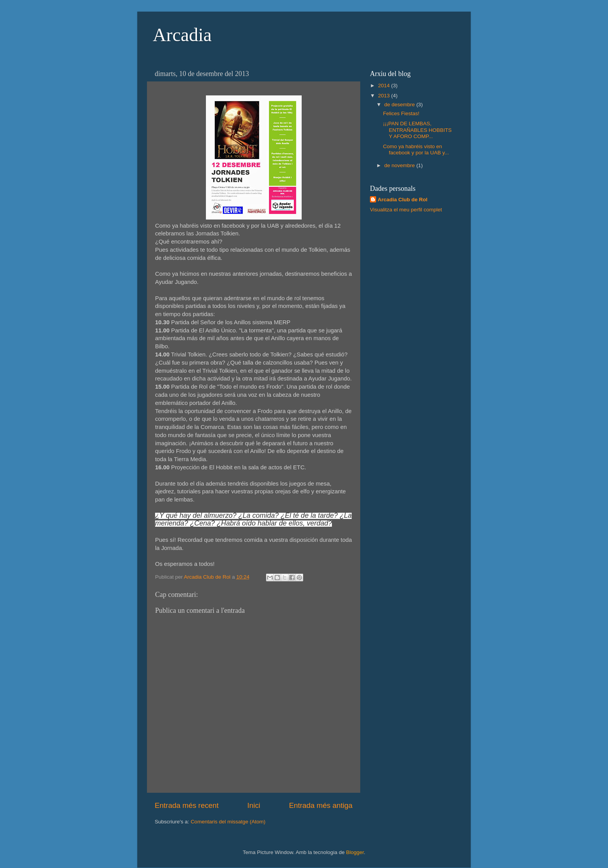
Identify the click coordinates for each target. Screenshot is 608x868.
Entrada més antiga (321, 805)
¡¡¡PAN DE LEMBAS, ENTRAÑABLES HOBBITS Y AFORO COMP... (417, 130)
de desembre (400, 105)
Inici (254, 805)
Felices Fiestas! (401, 113)
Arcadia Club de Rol (402, 200)
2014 (385, 86)
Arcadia (182, 35)
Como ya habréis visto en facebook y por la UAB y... (416, 150)
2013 (385, 96)
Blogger (355, 852)
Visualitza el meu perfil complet (406, 210)
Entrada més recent (187, 805)
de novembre (400, 165)
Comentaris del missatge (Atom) (228, 822)
